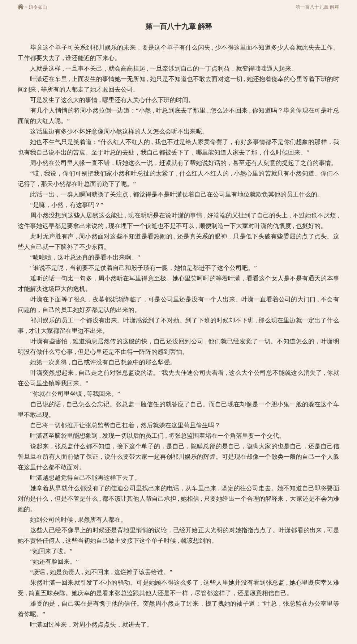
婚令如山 (38, 7)
